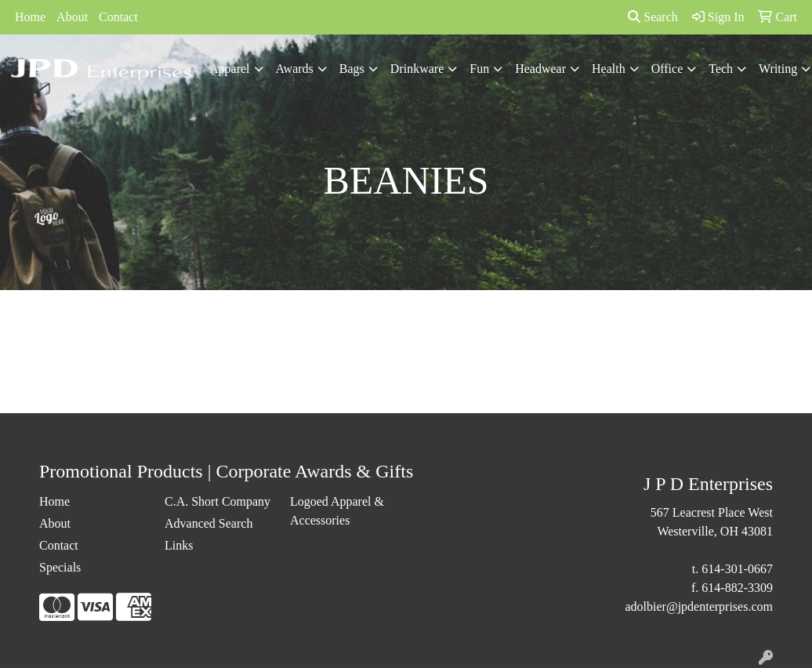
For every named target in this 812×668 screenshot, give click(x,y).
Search (653, 17)
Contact (118, 17)
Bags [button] (352, 69)
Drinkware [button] (417, 69)
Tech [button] (721, 69)
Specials (60, 567)
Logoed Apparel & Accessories (337, 511)
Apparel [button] (230, 69)
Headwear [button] (540, 69)
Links (179, 545)
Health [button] (609, 69)
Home (30, 17)
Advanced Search (208, 523)
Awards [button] (295, 69)
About (72, 17)
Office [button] (667, 69)
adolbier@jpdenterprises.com (699, 606)
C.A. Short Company (217, 501)
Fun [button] (479, 69)
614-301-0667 (737, 569)
